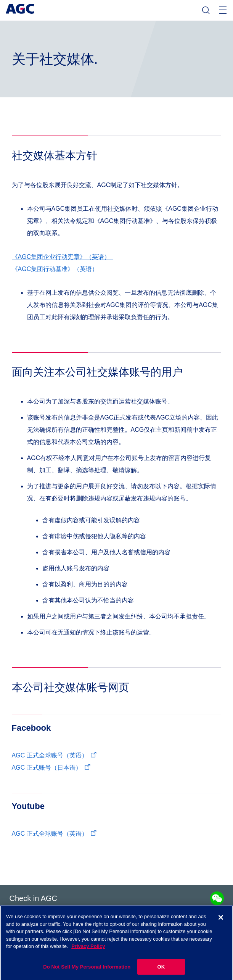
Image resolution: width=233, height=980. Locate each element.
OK (161, 971)
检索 (206, 10)
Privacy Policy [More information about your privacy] (88, 950)
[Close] (221, 922)
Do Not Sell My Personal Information (87, 971)
